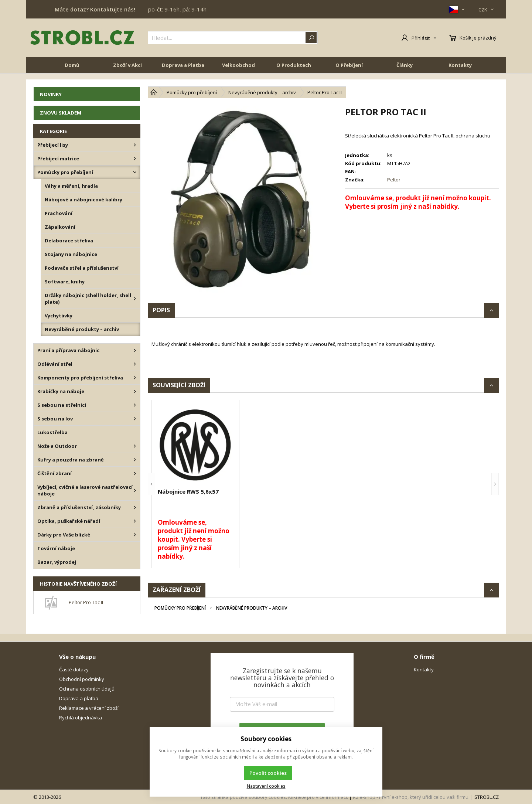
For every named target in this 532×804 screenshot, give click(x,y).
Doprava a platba (79, 698)
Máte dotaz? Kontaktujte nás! (95, 9)
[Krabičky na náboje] (135, 391)
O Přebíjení (349, 71)
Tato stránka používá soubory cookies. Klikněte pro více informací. (274, 797)
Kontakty (460, 71)
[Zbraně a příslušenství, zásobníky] (135, 507)
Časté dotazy (74, 670)
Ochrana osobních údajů (87, 689)
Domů (72, 71)
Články (405, 71)
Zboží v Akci (127, 71)
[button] (151, 484)
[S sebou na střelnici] (135, 405)
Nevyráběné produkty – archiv (252, 608)
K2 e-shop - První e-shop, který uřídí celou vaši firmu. (411, 797)
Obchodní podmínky (82, 679)
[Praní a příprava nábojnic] (135, 350)
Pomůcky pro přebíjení (180, 608)
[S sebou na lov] (135, 419)
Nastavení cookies (266, 786)
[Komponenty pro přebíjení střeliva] (135, 378)
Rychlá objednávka (81, 718)
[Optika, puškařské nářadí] (135, 521)
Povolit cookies (268, 773)
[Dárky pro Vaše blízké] (135, 535)
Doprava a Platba (183, 71)
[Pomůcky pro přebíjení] (135, 172)
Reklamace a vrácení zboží (89, 708)
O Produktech (294, 71)
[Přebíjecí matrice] (135, 159)
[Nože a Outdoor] (135, 446)
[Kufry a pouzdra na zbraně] (135, 460)
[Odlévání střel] (135, 364)
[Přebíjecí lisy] (135, 145)
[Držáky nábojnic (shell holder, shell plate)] (135, 299)
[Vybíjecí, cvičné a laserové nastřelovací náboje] (135, 490)
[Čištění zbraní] (135, 473)
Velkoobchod (238, 71)
